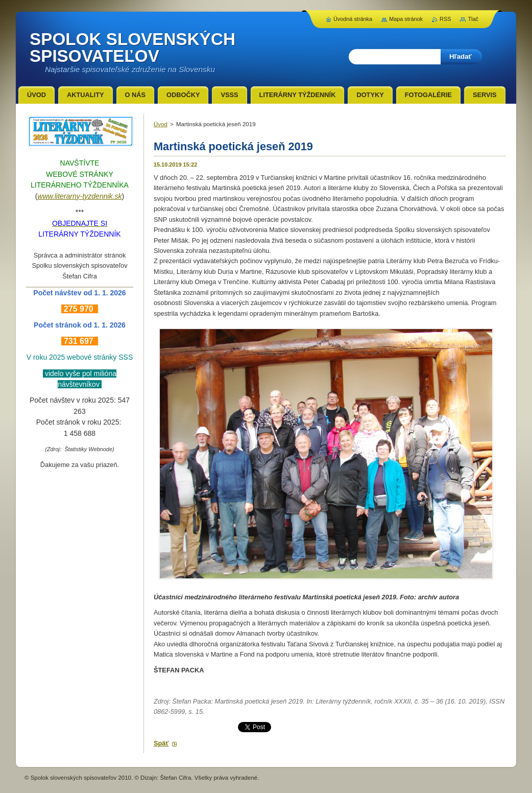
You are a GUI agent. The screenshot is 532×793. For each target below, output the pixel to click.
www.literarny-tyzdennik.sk (80, 196)
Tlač (473, 19)
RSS (445, 19)
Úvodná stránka (353, 19)
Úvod (161, 124)
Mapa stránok (406, 19)
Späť (161, 743)
